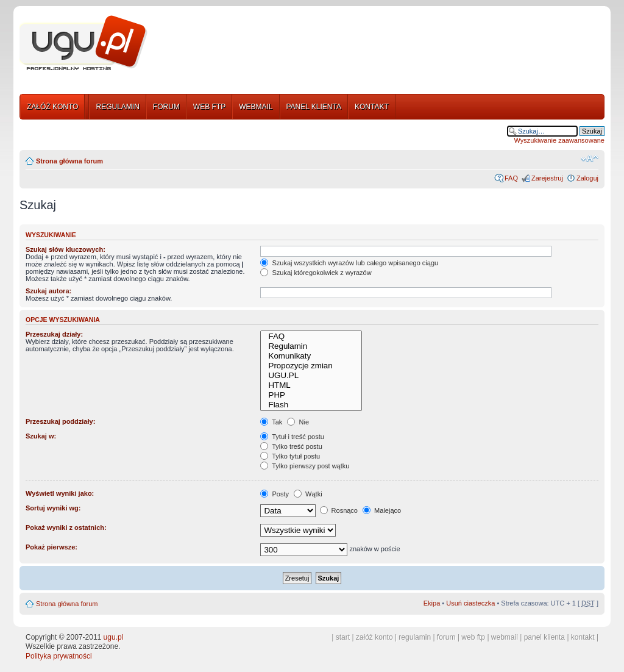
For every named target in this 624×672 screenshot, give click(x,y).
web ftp (473, 637)
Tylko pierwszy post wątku (305, 466)
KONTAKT (372, 107)
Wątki (308, 494)
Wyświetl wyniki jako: (60, 493)
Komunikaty (311, 356)
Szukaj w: (41, 436)
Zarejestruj (547, 178)
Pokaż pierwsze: (51, 547)
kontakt (583, 637)
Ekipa (432, 603)
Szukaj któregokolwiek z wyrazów (316, 273)
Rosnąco (339, 510)
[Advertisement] (381, 45)
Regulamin (311, 346)
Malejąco (382, 510)
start (343, 637)
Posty (275, 494)
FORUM (166, 107)
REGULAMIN (117, 107)
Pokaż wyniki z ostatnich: (66, 527)
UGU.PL (311, 376)
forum (446, 637)
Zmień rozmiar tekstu (590, 159)
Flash (311, 405)
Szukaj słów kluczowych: (66, 249)
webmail (505, 637)
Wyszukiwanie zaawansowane (559, 140)
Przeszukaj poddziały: (60, 421)
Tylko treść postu (291, 446)
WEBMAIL (256, 107)
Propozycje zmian (311, 366)
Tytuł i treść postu (292, 437)
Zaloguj (587, 178)
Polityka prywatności (59, 656)
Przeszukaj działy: (54, 334)
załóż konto (374, 637)
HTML (311, 385)
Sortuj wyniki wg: (53, 508)
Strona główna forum (69, 161)
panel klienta (544, 637)
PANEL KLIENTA (314, 107)
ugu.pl (114, 637)
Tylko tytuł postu (290, 456)
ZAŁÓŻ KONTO (52, 107)
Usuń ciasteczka (470, 603)
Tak (271, 422)
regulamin (415, 637)
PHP (311, 395)
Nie (298, 422)
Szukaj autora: (48, 291)
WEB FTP (209, 107)
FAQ (511, 178)
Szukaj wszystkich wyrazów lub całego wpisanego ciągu (349, 263)
